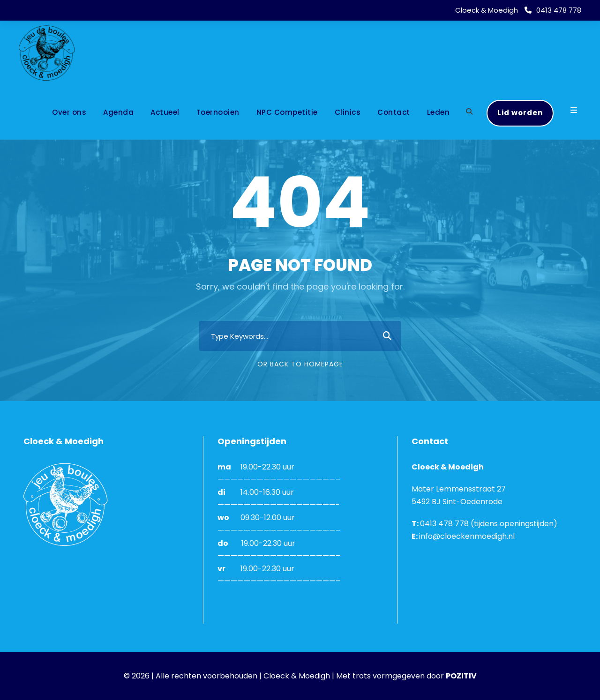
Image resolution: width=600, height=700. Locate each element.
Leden (439, 112)
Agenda (118, 112)
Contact (394, 112)
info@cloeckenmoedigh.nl (467, 536)
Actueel (165, 112)
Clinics (348, 112)
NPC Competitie (287, 112)
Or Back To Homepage (300, 364)
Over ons (69, 112)
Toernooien (218, 112)
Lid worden (520, 113)
